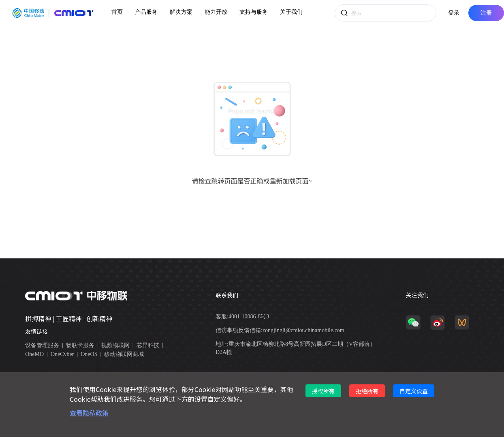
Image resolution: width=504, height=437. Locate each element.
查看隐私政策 (89, 413)
